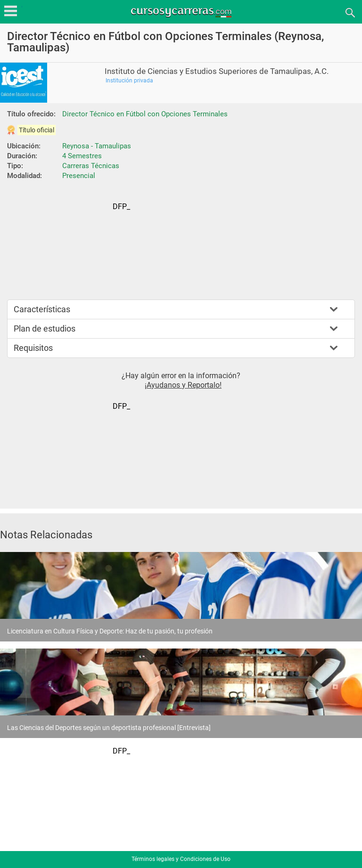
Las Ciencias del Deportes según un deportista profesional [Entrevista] (109, 728)
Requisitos (33, 348)
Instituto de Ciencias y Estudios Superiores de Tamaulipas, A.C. (217, 71)
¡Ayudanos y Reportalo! (183, 385)
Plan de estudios (45, 329)
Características (42, 309)
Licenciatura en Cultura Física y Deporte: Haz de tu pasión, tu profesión (110, 631)
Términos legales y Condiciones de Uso (181, 859)
